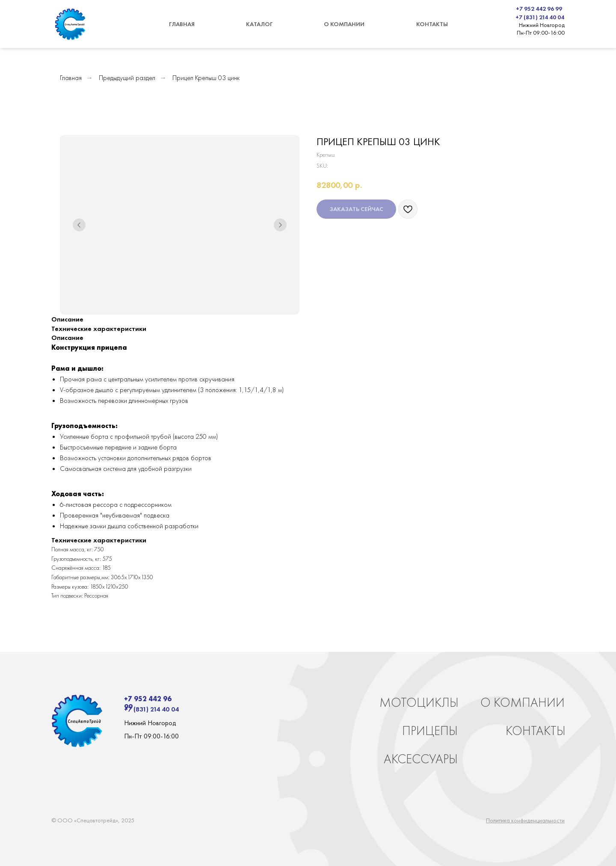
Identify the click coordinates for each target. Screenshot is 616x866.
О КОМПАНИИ (344, 24)
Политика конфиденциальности (525, 820)
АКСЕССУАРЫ (421, 759)
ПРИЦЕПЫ (430, 731)
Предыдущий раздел (127, 78)
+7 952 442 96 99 (539, 9)
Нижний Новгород (542, 25)
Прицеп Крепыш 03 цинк (206, 78)
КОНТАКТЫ (432, 24)
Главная (71, 78)
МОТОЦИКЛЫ (419, 702)
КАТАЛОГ (259, 24)
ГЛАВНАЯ (182, 24)
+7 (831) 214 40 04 (540, 17)
